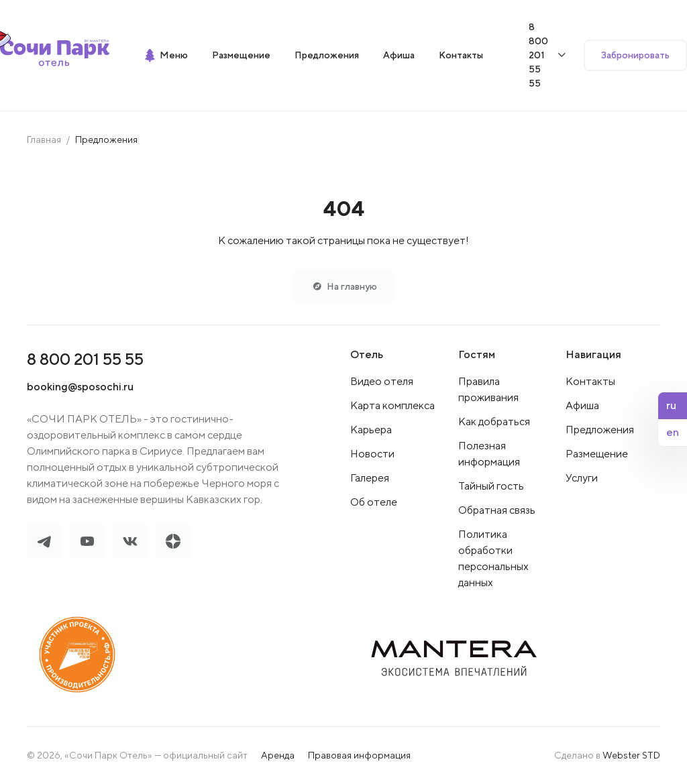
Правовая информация (359, 755)
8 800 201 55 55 (85, 359)
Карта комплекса (392, 405)
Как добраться (494, 422)
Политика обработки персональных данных (493, 558)
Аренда (278, 755)
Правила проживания (488, 389)
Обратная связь (497, 510)
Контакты (590, 381)
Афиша (582, 405)
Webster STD (631, 755)
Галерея (370, 478)
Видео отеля (382, 381)
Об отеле (374, 502)
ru (671, 405)
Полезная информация (489, 454)
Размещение (597, 454)
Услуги (582, 478)
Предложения (600, 430)
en (673, 432)
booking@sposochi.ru (80, 387)
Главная (44, 139)
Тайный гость (491, 486)
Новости (372, 454)
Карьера (371, 430)
